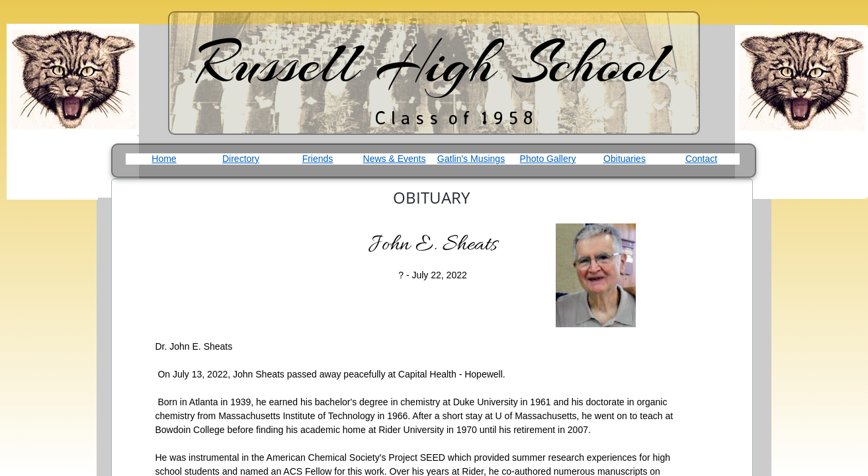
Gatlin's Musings (471, 159)
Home (164, 159)
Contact (701, 159)
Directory (241, 159)
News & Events (395, 159)
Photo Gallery (548, 159)
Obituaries (625, 159)
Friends (318, 159)
